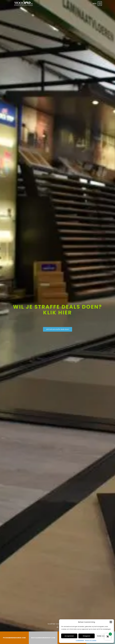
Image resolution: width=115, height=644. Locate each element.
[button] (111, 622)
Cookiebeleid (80, 640)
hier (65, 313)
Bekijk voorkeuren (104, 636)
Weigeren (87, 636)
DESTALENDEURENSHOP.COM (43, 638)
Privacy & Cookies (91, 640)
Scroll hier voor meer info (57, 624)
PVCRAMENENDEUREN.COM (14, 638)
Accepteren (69, 636)
